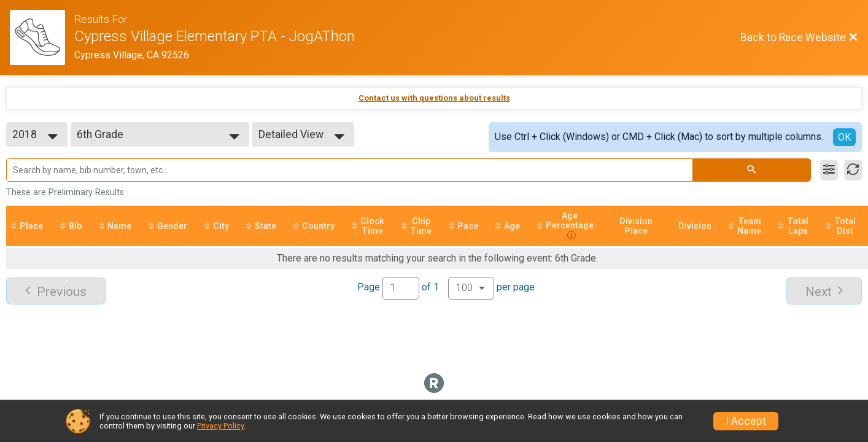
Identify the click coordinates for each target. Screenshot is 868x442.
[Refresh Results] (853, 170)
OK (844, 137)
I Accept (746, 421)
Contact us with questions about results (434, 98)
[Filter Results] (829, 170)
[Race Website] (42, 37)
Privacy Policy (220, 426)
